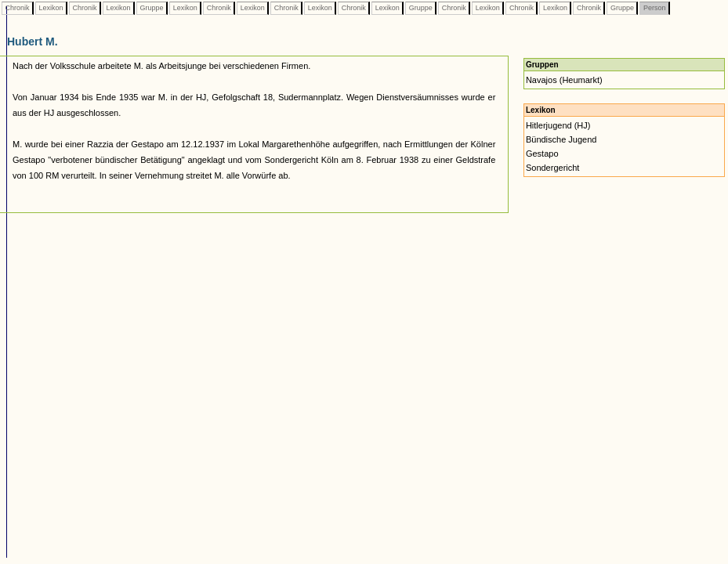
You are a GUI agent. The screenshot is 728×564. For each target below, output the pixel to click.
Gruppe (152, 8)
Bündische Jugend (561, 139)
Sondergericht (553, 168)
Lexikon (51, 8)
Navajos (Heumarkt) (564, 80)
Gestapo (542, 154)
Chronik (17, 8)
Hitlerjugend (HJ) (558, 125)
